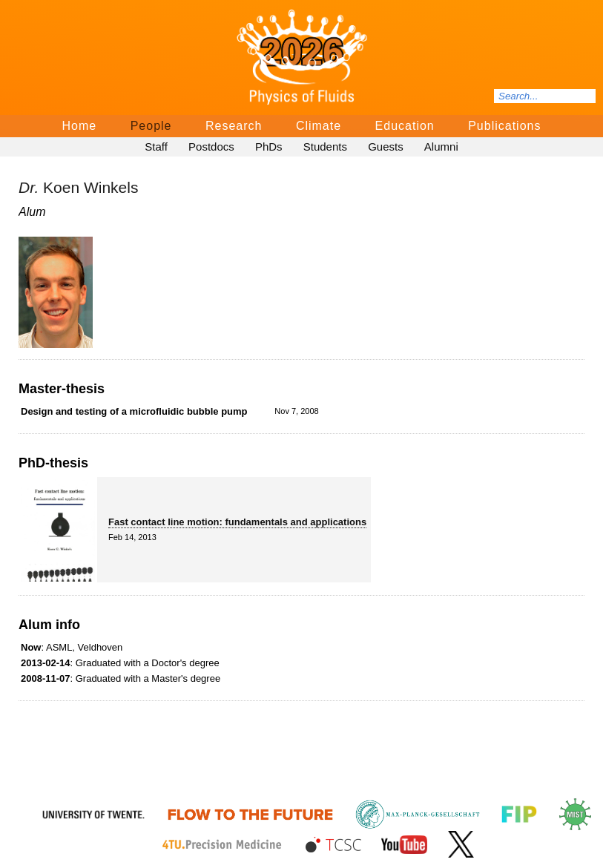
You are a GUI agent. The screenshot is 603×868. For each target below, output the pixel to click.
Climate (319, 126)
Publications (504, 126)
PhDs (269, 147)
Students (325, 147)
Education (405, 126)
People (151, 126)
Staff (156, 147)
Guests (386, 147)
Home (80, 126)
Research (234, 126)
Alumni (441, 147)
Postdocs (211, 147)
